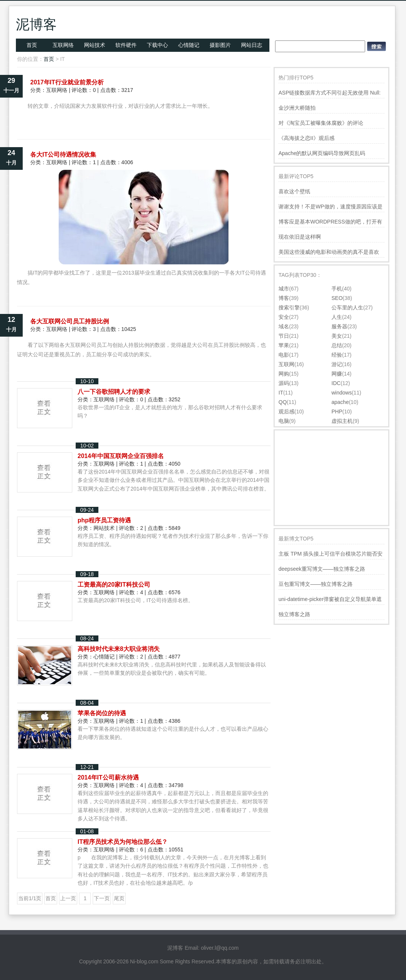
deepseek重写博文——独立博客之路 (322, 569)
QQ (283, 402)
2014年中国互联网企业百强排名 (121, 456)
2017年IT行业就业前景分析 (67, 82)
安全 (284, 317)
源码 (284, 383)
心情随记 (189, 45)
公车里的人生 (347, 308)
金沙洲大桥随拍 (297, 108)
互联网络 (63, 45)
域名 (284, 326)
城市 (284, 289)
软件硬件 (126, 45)
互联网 (286, 364)
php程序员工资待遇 (104, 520)
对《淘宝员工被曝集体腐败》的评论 (321, 123)
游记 (337, 364)
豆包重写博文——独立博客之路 (316, 584)
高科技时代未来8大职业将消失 (119, 649)
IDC (336, 383)
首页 (32, 45)
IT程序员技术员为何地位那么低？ (123, 842)
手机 (337, 289)
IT (281, 393)
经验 (337, 355)
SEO (337, 298)
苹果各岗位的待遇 (102, 713)
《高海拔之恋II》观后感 (306, 138)
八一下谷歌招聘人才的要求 (114, 392)
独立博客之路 (294, 614)
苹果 (284, 345)
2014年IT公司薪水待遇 (108, 777)
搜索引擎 (289, 308)
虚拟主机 (342, 421)
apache (340, 402)
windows (342, 393)
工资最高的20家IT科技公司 (114, 585)
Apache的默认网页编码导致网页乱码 (322, 153)
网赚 (337, 374)
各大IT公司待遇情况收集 (63, 155)
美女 (337, 336)
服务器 (339, 326)
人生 (337, 317)
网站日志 (252, 45)
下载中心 (157, 45)
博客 (284, 298)
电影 (284, 355)
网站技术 (95, 45)
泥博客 (36, 24)
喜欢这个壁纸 (294, 191)
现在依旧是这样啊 (300, 237)
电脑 (284, 421)
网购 (284, 374)
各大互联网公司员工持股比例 (70, 321)
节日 (284, 336)
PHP (337, 412)
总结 (337, 345)
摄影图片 (220, 45)
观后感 (286, 412)
